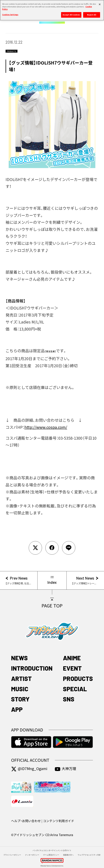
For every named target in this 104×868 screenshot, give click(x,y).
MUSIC (20, 689)
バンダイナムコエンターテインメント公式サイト (52, 850)
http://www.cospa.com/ (46, 427)
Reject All (92, 13)
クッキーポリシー (32, 855)
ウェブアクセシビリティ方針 (89, 855)
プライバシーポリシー (12, 855)
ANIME (72, 658)
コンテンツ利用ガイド (59, 821)
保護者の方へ (68, 855)
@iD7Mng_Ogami (29, 769)
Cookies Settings (10, 13)
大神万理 (66, 769)
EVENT (72, 668)
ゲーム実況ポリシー (51, 855)
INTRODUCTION (32, 668)
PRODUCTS (78, 678)
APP (17, 709)
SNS (69, 699)
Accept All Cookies (71, 13)
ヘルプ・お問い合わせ (26, 821)
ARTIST (21, 678)
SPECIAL (75, 689)
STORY (20, 699)
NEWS (19, 658)
